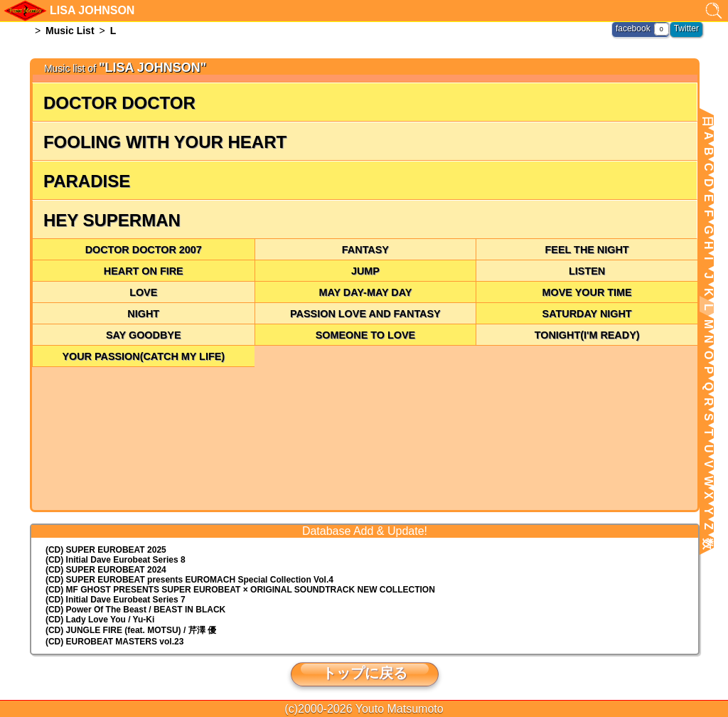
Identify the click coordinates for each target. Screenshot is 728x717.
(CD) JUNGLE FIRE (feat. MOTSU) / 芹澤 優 (131, 630)
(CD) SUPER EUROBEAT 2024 (106, 570)
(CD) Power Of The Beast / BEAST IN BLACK (135, 610)
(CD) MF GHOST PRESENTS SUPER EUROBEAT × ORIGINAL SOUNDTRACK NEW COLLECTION (240, 590)
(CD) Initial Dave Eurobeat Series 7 (116, 600)
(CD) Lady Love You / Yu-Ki (100, 620)
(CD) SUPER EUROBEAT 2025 (106, 550)
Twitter (686, 28)
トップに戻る (365, 673)
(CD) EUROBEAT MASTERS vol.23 (114, 642)
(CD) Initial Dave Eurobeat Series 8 (116, 560)
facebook (633, 28)
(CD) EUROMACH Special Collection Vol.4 (189, 580)
